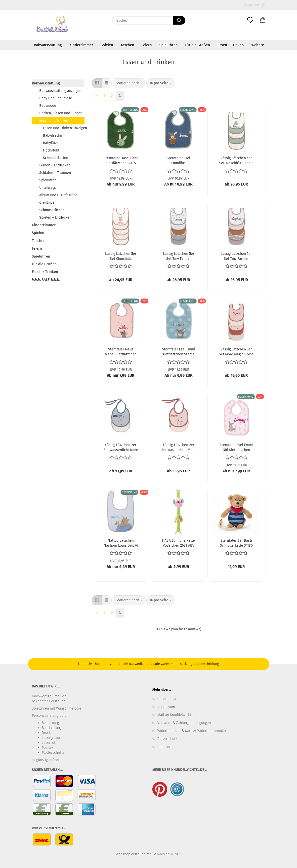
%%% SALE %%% (46, 280)
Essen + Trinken (231, 45)
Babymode (48, 106)
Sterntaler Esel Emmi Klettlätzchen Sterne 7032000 (179, 351)
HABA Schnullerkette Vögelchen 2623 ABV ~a (178, 543)
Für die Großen (198, 45)
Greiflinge (47, 203)
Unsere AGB (167, 699)
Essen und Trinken (54, 121)
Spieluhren (169, 45)
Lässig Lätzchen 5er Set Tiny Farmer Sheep (179, 256)
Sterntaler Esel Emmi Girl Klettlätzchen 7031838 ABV (236, 447)
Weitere (258, 45)
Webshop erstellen (131, 854)
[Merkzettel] (250, 20)
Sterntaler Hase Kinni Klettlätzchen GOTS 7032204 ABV (121, 160)
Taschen (127, 45)
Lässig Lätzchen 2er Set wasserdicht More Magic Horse (178, 447)
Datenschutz (167, 739)
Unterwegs (48, 188)
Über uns (164, 747)
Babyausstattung (48, 45)
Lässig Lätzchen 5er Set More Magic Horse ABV (236, 351)
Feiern (147, 45)
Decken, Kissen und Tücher (60, 113)
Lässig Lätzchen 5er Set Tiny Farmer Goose (236, 256)
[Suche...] (179, 20)
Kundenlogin (255, 5)
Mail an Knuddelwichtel (176, 715)
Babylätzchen (54, 143)
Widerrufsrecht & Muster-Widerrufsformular (192, 731)
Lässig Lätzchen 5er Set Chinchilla (121, 256)
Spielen (107, 45)
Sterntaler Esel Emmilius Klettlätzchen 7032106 (179, 160)
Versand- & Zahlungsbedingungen (184, 723)
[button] (263, 20)
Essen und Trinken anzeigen (64, 128)
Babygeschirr (53, 135)
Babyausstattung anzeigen (60, 91)
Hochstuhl (51, 150)
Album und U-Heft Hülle (58, 195)
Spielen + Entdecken (55, 217)
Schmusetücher (52, 210)
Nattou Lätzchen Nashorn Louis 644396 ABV (121, 543)
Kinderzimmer (81, 45)
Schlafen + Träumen (55, 173)
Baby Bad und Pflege (56, 98)
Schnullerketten (56, 158)
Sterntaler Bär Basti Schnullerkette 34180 (236, 543)
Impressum (166, 707)
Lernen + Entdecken (55, 165)
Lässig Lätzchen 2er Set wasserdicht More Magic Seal (121, 447)
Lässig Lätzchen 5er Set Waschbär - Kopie (236, 160)
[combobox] (129, 83)
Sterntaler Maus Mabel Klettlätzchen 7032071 (121, 351)
